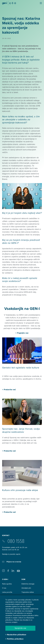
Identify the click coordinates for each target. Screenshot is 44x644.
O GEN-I (5, 579)
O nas (4, 588)
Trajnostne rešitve (28, 592)
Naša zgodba (7, 584)
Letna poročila (7, 592)
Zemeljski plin (26, 588)
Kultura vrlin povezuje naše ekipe (20, 490)
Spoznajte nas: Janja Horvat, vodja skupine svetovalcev (21, 430)
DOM (23, 579)
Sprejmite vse (20, 628)
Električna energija (28, 584)
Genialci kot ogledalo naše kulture (21, 368)
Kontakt (6, 535)
